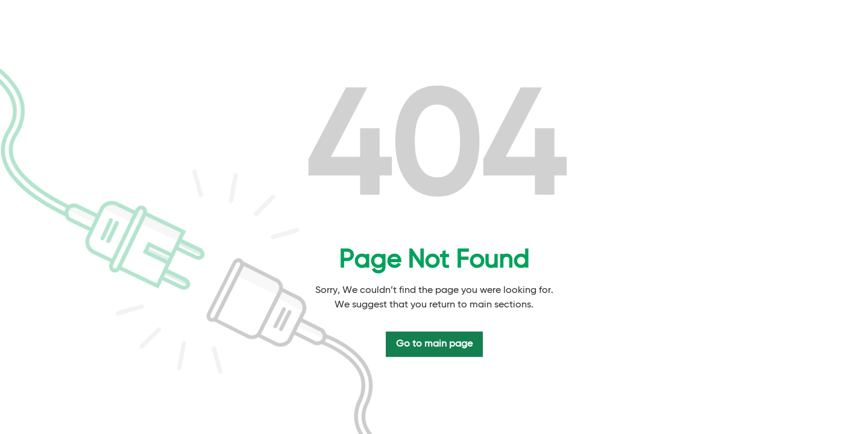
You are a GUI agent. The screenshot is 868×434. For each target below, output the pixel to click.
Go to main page (434, 344)
